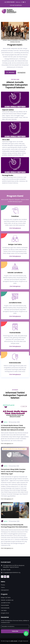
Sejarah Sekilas (8, 110)
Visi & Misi (6, 140)
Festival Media (5, 605)
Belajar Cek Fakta (6, 598)
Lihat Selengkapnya (15, 228)
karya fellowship (8, 504)
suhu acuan (14, 641)
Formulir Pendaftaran (16, 5)
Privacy (3, 585)
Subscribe (15, 631)
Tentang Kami (21, 72)
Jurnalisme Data (6, 603)
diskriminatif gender (9, 405)
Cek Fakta (4, 610)
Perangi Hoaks (8, 175)
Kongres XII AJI (5, 613)
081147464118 (11, 2)
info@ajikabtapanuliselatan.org (12, 572)
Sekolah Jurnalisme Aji (7, 600)
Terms (3, 587)
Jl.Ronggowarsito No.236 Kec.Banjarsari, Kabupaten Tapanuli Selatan (14, 566)
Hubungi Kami (5, 590)
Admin (6, 422)
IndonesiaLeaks (5, 608)
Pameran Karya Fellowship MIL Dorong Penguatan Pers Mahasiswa (14, 526)
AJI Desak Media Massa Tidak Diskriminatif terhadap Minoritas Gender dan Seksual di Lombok (13, 428)
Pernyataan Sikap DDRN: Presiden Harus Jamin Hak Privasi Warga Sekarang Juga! (13, 472)
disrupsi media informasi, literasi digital (14, 449)
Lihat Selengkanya (15, 286)
